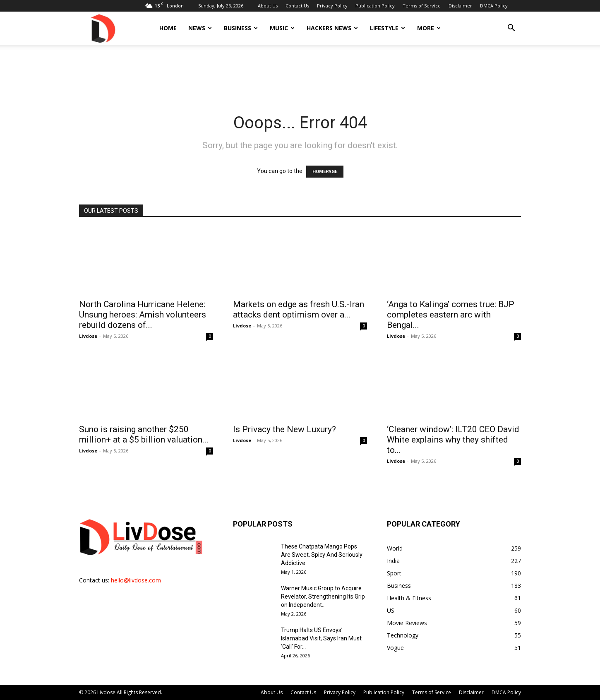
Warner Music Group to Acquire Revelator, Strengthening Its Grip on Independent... (323, 597)
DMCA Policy (494, 6)
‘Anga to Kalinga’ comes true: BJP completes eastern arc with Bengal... (451, 315)
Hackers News (332, 28)
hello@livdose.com (136, 580)
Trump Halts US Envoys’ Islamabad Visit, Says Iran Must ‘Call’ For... (321, 638)
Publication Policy (375, 6)
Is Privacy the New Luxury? (284, 429)
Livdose (88, 336)
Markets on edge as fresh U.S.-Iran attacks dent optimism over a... (299, 309)
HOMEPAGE (325, 172)
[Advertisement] (300, 73)
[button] (511, 29)
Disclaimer (460, 6)
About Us (268, 6)
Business (241, 28)
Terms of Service (422, 6)
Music (282, 28)
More (429, 28)
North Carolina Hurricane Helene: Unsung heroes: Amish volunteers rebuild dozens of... (143, 315)
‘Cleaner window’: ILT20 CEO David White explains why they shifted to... (453, 440)
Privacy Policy (332, 6)
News (200, 28)
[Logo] (103, 28)
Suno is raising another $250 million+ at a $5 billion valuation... (144, 434)
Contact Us (297, 6)
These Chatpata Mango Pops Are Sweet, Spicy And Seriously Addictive (322, 555)
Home (168, 28)
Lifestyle (388, 28)
